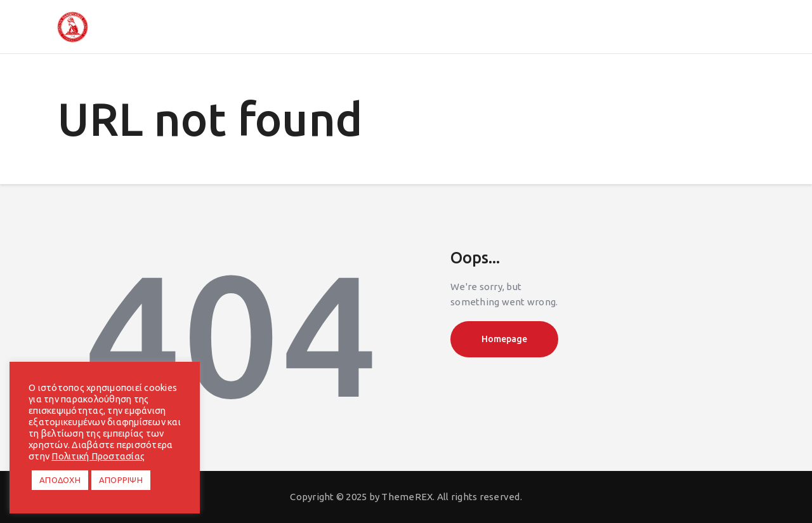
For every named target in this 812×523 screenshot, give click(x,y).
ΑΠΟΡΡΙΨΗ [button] (121, 480)
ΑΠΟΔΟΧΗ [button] (60, 480)
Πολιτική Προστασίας (98, 456)
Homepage (504, 339)
